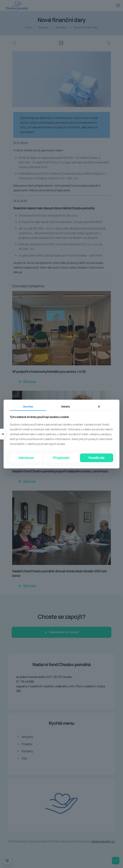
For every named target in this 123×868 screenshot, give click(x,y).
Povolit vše (97, 458)
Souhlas (28, 406)
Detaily (66, 406)
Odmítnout (26, 458)
